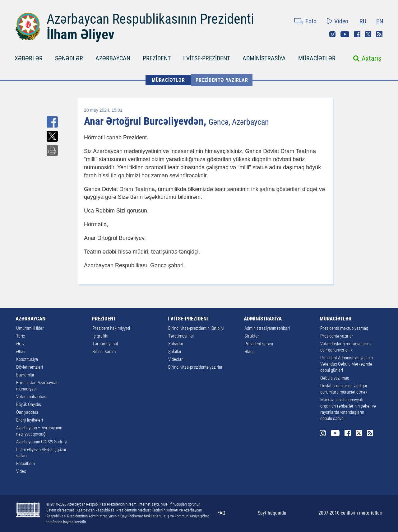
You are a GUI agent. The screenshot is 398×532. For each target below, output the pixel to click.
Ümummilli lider (30, 328)
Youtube (345, 34)
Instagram (332, 34)
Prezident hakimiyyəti (111, 328)
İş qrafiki (100, 336)
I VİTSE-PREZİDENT (207, 58)
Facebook (357, 34)
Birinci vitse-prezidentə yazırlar (195, 367)
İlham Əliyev (81, 35)
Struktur (252, 336)
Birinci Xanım (104, 352)
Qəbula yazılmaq (335, 378)
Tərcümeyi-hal (105, 344)
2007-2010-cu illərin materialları (350, 513)
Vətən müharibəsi (32, 397)
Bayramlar (25, 375)
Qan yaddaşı (27, 412)
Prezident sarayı (259, 344)
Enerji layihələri (30, 420)
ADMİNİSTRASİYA (264, 58)
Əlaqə (250, 352)
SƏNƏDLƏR (69, 58)
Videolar (176, 359)
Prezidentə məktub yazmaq (344, 328)
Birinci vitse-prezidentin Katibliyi (196, 328)
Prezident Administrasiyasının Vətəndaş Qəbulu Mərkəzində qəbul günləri (347, 364)
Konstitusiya (27, 359)
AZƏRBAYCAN (113, 58)
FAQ (221, 513)
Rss (379, 34)
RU (363, 21)
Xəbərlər (176, 344)
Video (341, 21)
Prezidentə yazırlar (222, 80)
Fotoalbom (25, 464)
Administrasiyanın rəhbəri (267, 328)
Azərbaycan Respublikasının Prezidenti (150, 19)
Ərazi (21, 344)
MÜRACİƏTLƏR (317, 58)
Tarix (21, 336)
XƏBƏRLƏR (29, 58)
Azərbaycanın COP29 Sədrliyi (42, 442)
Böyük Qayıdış (29, 404)
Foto (311, 21)
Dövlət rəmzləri (30, 367)
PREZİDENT (157, 58)
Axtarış (371, 58)
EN (380, 21)
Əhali (21, 352)
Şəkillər (175, 352)
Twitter (368, 34)
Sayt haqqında (272, 513)
